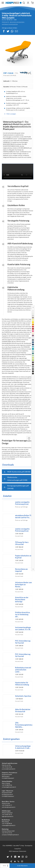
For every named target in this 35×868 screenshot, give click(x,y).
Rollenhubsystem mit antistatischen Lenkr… (23, 670)
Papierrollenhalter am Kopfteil (23, 557)
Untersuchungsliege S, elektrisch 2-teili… (23, 747)
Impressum (15, 851)
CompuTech (18, 849)
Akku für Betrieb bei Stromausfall (23, 710)
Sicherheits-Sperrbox (23, 696)
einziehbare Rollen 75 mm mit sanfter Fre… (23, 516)
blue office (17, 845)
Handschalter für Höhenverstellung (22, 684)
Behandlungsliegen (17, 22)
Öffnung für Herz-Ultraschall (22, 543)
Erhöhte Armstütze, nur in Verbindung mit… (23, 614)
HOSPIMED (9, 846)
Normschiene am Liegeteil (21, 570)
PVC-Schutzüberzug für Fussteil (23, 642)
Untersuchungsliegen (10, 24)
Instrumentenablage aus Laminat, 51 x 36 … (23, 628)
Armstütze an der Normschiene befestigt (22, 599)
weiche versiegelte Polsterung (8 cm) (22, 530)
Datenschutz (23, 851)
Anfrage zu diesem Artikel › (10, 28)
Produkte (5, 22)
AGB (10, 851)
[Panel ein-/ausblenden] (29, 438)
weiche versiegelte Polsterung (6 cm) (22, 503)
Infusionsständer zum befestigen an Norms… (23, 584)
